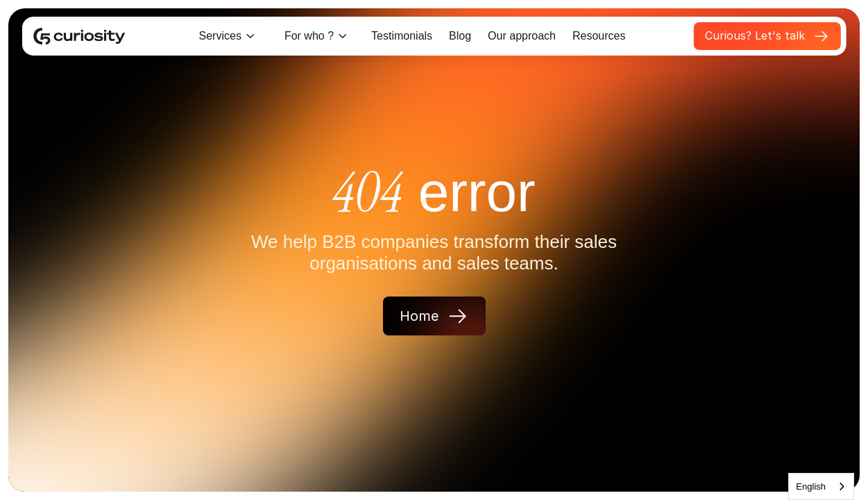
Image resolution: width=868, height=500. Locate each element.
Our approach (522, 36)
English (811, 486)
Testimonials (402, 36)
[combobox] (821, 486)
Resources (599, 36)
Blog (460, 36)
